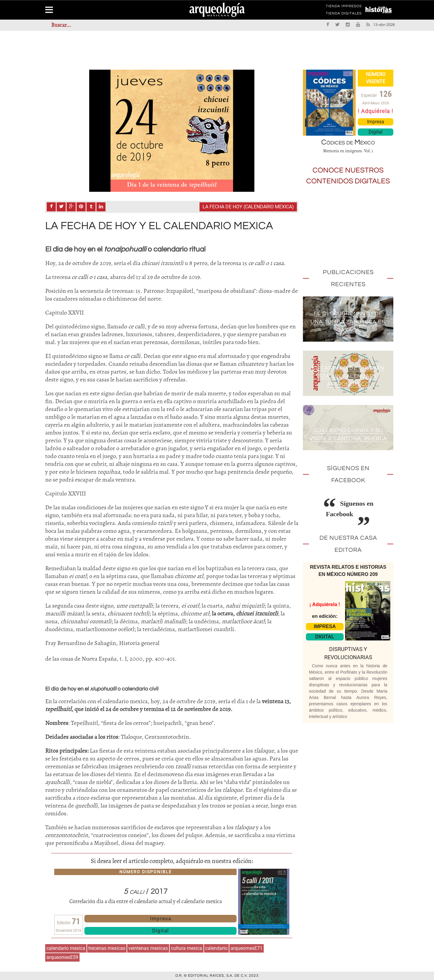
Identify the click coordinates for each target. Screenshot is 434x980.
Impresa (161, 918)
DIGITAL (325, 637)
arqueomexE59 (62, 957)
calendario (216, 948)
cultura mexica (187, 948)
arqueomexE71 (247, 948)
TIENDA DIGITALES (344, 14)
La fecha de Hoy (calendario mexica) (248, 207)
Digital (160, 931)
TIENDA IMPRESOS (344, 7)
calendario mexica (66, 948)
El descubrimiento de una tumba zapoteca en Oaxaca (348, 322)
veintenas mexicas (148, 948)
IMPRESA (325, 626)
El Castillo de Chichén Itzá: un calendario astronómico (348, 376)
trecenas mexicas (107, 948)
